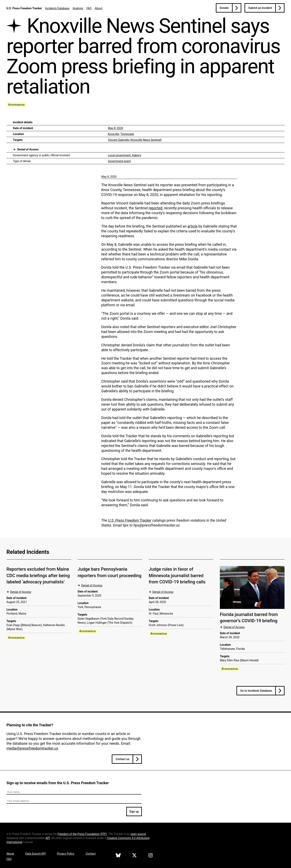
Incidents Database (57, 8)
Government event (119, 161)
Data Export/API (35, 854)
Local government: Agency (125, 155)
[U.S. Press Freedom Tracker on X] (134, 856)
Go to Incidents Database (256, 691)
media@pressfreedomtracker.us (32, 748)
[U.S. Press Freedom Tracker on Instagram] (151, 856)
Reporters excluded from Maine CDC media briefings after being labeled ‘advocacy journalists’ (38, 575)
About (99, 8)
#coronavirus (16, 105)
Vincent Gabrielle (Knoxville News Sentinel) (135, 140)
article (193, 226)
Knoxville (114, 134)
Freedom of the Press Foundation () (82, 834)
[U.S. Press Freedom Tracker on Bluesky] (118, 856)
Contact (91, 854)
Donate (224, 8)
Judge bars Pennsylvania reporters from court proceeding (110, 572)
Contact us (122, 759)
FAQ (89, 8)
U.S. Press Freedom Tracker (24, 8)
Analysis (78, 8)
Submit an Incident (260, 8)
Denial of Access (28, 149)
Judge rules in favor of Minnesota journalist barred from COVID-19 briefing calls (177, 575)
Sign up (134, 812)
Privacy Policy (66, 854)
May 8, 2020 (115, 128)
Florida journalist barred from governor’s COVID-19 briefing (249, 618)
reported (155, 208)
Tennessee (127, 134)
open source (138, 834)
